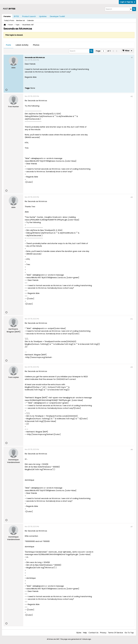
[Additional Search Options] (131, 9)
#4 (132, 319)
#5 (132, 367)
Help (85, 633)
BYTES (16, 16)
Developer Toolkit (57, 16)
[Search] (118, 9)
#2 (132, 96)
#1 (132, 58)
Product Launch (29, 16)
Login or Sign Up (128, 2)
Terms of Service (115, 633)
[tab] (8, 45)
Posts (8, 45)
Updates (43, 16)
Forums (7, 16)
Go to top (129, 633)
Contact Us (93, 633)
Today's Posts (9, 20)
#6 (132, 450)
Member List (21, 20)
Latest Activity (22, 45)
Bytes (79, 633)
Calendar (30, 20)
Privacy (103, 633)
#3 (132, 197)
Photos (36, 45)
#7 (132, 527)
